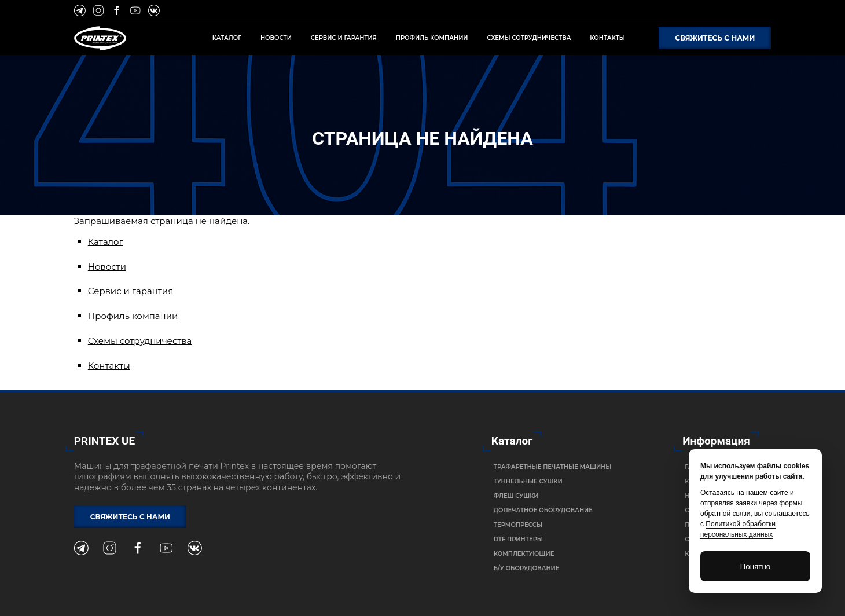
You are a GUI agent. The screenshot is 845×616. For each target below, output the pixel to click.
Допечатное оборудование (543, 510)
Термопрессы (518, 525)
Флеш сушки (516, 496)
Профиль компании (133, 316)
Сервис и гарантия (131, 291)
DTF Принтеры (518, 539)
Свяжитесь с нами (715, 38)
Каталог (106, 242)
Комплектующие (524, 554)
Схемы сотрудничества (140, 341)
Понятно (755, 566)
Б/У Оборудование (527, 568)
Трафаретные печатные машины (553, 467)
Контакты (109, 366)
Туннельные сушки (528, 481)
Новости (107, 267)
